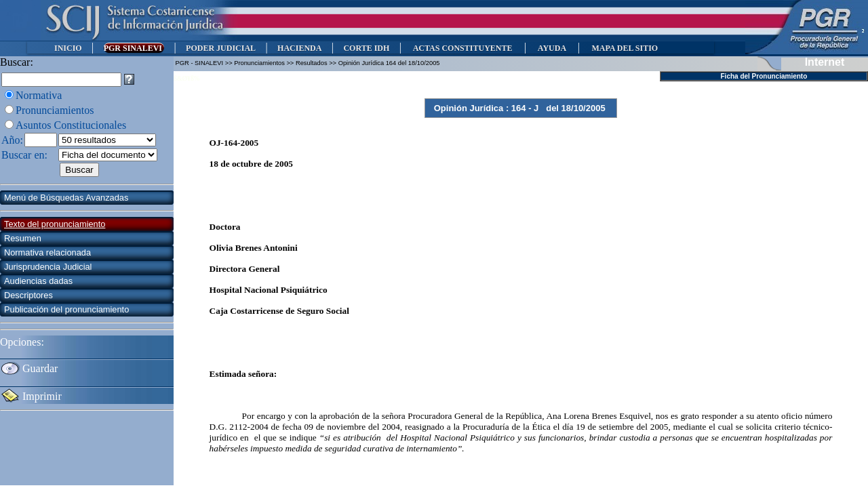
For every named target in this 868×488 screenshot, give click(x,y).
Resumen (23, 238)
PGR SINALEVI (134, 48)
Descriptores (28, 295)
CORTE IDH (366, 48)
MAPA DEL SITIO (625, 48)
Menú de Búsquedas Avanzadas (66, 198)
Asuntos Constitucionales (71, 125)
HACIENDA (299, 48)
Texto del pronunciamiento (55, 224)
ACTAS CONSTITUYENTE (462, 48)
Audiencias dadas (38, 281)
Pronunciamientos (55, 110)
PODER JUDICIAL (221, 48)
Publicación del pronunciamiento (66, 309)
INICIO (68, 48)
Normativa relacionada (47, 252)
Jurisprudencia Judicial (48, 267)
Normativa (39, 95)
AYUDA (552, 48)
